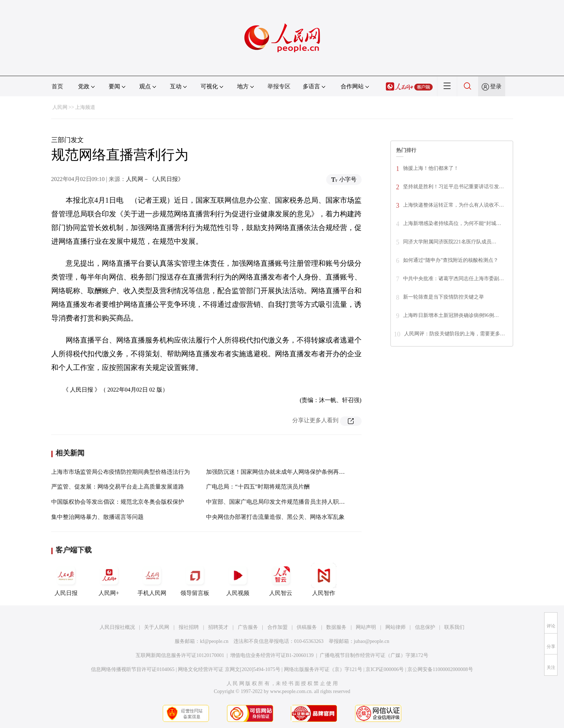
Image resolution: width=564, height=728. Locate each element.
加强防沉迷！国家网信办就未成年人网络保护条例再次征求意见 (287, 472)
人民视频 (238, 579)
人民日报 (66, 579)
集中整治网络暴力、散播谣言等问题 (97, 517)
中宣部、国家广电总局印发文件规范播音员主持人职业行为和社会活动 (296, 502)
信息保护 (425, 627)
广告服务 (248, 627)
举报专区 (279, 86)
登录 (496, 86)
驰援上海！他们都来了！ (431, 168)
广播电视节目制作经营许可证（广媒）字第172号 (374, 655)
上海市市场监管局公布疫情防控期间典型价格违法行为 (121, 472)
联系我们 (454, 627)
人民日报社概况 (117, 627)
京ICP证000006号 (385, 669)
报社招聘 (189, 627)
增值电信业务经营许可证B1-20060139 (272, 655)
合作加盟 (277, 627)
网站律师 (395, 627)
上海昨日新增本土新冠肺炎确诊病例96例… (451, 315)
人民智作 (324, 579)
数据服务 (336, 627)
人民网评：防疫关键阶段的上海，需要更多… (455, 334)
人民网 (60, 107)
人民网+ (109, 579)
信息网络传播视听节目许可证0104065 (133, 669)
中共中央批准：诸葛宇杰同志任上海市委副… (454, 279)
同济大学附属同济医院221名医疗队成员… (450, 242)
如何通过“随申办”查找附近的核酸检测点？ (451, 260)
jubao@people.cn (372, 641)
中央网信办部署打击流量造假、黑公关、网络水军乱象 (275, 517)
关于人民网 (157, 627)
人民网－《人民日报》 (155, 179)
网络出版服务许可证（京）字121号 (323, 669)
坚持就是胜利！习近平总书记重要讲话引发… (454, 187)
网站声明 (366, 627)
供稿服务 (307, 627)
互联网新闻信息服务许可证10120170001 (180, 655)
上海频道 (85, 107)
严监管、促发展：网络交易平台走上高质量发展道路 (118, 487)
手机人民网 (152, 579)
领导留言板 (195, 579)
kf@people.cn (214, 641)
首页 (57, 86)
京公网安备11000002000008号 (440, 669)
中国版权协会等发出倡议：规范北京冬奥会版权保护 (118, 502)
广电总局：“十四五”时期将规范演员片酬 (258, 487)
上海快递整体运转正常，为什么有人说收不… (454, 205)
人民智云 (281, 579)
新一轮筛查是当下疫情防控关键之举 (443, 297)
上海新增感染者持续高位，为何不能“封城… (452, 223)
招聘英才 (218, 627)
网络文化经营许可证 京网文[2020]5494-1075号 (229, 669)
